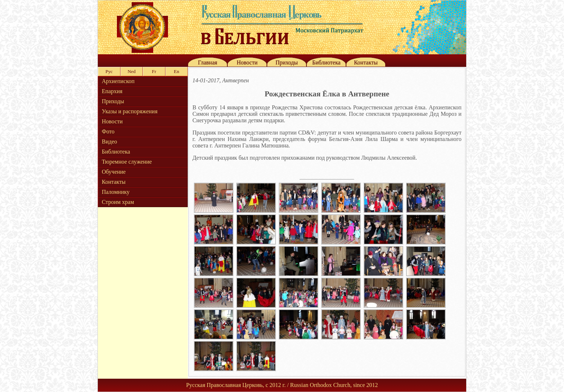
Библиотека (326, 62)
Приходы (287, 62)
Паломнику (116, 192)
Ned (132, 71)
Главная (208, 62)
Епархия (112, 91)
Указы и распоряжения (130, 111)
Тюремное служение (127, 162)
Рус (109, 71)
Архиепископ (118, 81)
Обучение (114, 172)
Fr (154, 71)
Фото (108, 131)
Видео (109, 142)
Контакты (366, 62)
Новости (247, 62)
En (176, 71)
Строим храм (118, 202)
